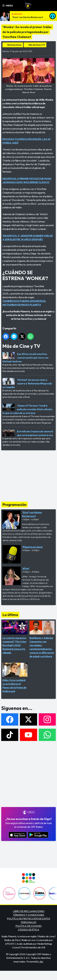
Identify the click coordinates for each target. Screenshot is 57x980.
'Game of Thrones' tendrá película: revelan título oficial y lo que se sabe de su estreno (28, 409)
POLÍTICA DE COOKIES (29, 926)
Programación (14, 505)
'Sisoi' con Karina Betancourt (28, 17)
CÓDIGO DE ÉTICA (29, 930)
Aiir (41, 962)
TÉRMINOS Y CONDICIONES (29, 915)
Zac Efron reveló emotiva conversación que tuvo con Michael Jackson (25, 358)
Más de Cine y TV (37, 45)
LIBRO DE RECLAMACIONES (29, 911)
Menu (8, 6)
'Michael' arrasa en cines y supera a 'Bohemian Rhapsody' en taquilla (27, 383)
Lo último (10, 615)
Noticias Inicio (14, 45)
